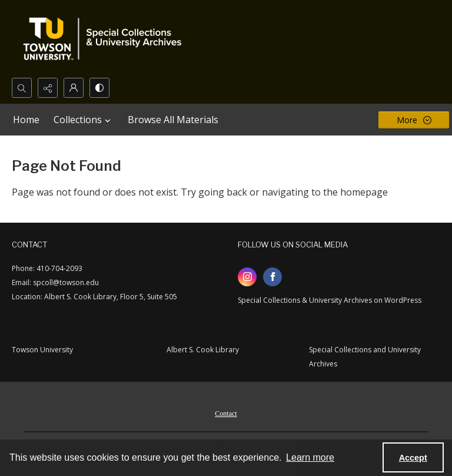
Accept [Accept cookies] (413, 458)
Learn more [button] (310, 457)
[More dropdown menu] (414, 120)
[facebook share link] (272, 277)
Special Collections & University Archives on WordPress (330, 300)
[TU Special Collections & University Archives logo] (106, 39)
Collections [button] (84, 120)
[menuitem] (226, 412)
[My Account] (74, 88)
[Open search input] (22, 88)
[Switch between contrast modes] (99, 88)
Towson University (42, 350)
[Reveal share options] (48, 88)
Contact (226, 414)
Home (26, 120)
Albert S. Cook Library (203, 350)
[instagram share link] (247, 277)
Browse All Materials (173, 120)
